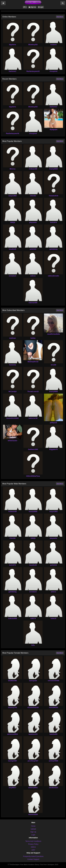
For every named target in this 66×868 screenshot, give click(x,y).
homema (13, 365)
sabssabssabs (54, 276)
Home (33, 826)
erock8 (53, 365)
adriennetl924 (12, 734)
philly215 (54, 423)
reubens (53, 45)
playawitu (33, 222)
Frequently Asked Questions (33, 856)
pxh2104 (33, 249)
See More (60, 17)
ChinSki (33, 196)
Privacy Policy (33, 844)
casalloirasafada (53, 334)
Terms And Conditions (33, 841)
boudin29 (12, 249)
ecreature (13, 276)
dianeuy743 (12, 707)
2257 (33, 850)
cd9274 (33, 618)
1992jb (13, 222)
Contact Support (33, 859)
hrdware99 (33, 169)
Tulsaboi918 (54, 196)
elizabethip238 (33, 707)
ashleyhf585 (53, 761)
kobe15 (53, 618)
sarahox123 (33, 734)
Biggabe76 (53, 449)
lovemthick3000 (12, 418)
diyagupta (53, 129)
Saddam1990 (33, 449)
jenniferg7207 (33, 761)
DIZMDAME (13, 681)
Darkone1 (13, 71)
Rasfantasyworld (33, 71)
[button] (25, 7)
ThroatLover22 (33, 391)
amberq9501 (33, 788)
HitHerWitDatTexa (33, 476)
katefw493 (53, 734)
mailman (13, 338)
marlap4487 (13, 761)
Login (41, 7)
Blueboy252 (33, 45)
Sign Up (32, 7)
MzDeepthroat (33, 362)
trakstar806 (33, 303)
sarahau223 (53, 788)
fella (33, 645)
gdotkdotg (53, 249)
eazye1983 (13, 196)
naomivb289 (33, 814)
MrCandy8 (13, 391)
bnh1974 (53, 222)
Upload (33, 829)
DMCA (33, 847)
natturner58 (33, 418)
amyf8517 (13, 788)
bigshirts (13, 45)
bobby (33, 338)
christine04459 (53, 681)
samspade (33, 681)
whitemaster (13, 441)
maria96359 (53, 707)
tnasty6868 (53, 169)
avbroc (33, 276)
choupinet (53, 71)
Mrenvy (13, 169)
